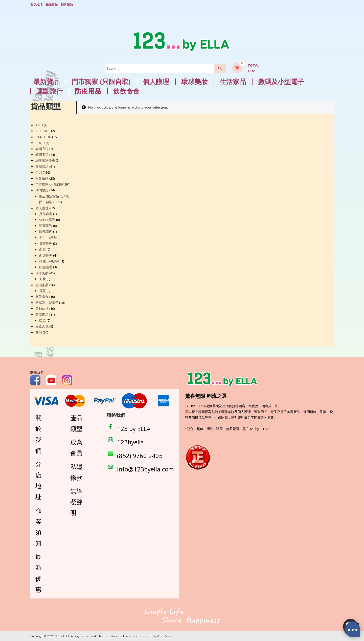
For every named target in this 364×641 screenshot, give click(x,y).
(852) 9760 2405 (140, 455)
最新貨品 (47, 81)
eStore (113, 636)
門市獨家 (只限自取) (101, 81)
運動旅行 (50, 91)
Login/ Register (331, 5)
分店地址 (36, 4)
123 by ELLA (134, 428)
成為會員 (76, 447)
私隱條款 (76, 471)
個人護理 (156, 81)
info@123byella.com (145, 469)
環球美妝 (194, 81)
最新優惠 (38, 573)
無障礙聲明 (76, 501)
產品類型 (76, 423)
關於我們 (38, 434)
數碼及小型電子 (281, 81)
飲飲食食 (126, 91)
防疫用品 (88, 91)
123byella (130, 442)
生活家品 (233, 81)
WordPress (165, 636)
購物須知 (52, 4)
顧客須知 (67, 4)
